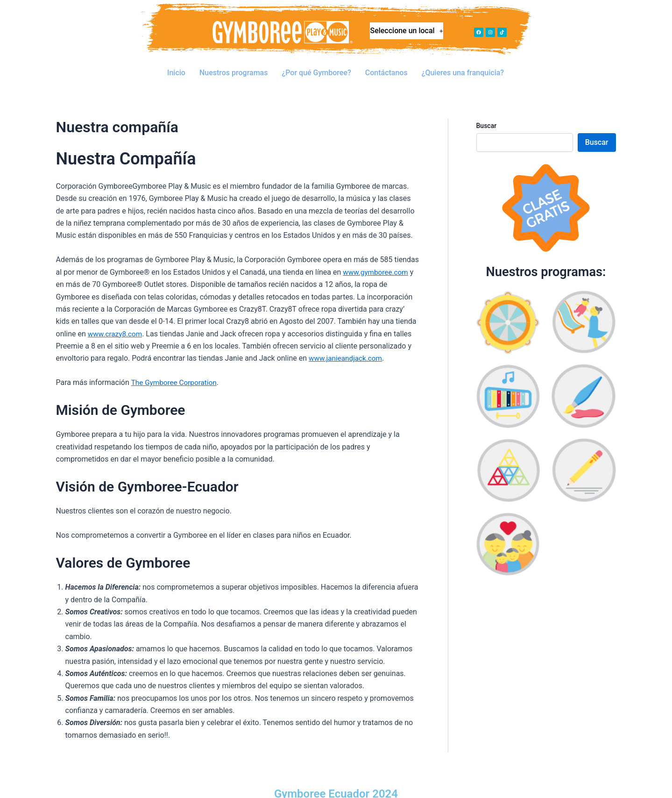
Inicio (176, 66)
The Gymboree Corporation (176, 368)
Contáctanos (387, 66)
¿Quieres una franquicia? (463, 66)
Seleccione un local (407, 33)
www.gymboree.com (377, 258)
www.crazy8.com (116, 320)
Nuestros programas (234, 66)
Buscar (487, 112)
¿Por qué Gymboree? (317, 66)
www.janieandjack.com (347, 344)
